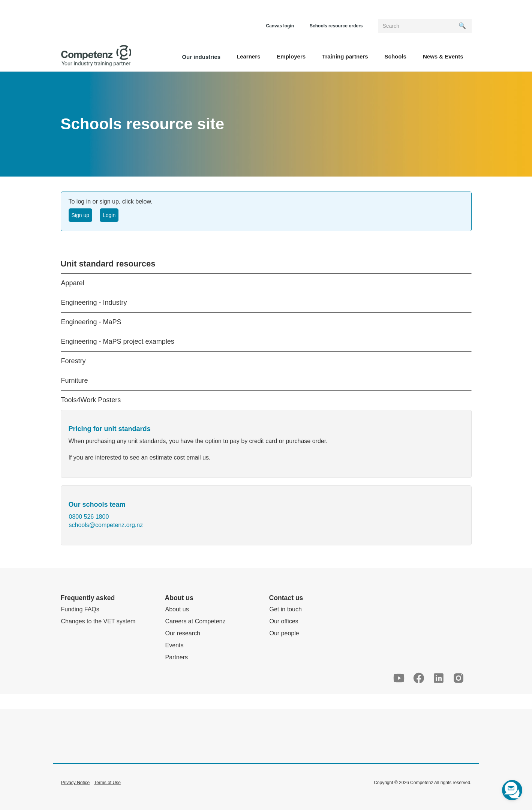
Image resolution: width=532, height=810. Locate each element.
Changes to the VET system (98, 621)
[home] (96, 56)
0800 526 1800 (89, 517)
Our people (284, 633)
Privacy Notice (76, 783)
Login (109, 215)
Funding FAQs (80, 609)
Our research (183, 633)
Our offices (284, 621)
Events (175, 645)
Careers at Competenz (196, 621)
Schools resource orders (336, 26)
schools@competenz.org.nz (106, 525)
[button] (248, 56)
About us (177, 609)
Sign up (80, 215)
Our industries (201, 57)
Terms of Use (107, 783)
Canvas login (280, 26)
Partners (177, 657)
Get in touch (286, 609)
